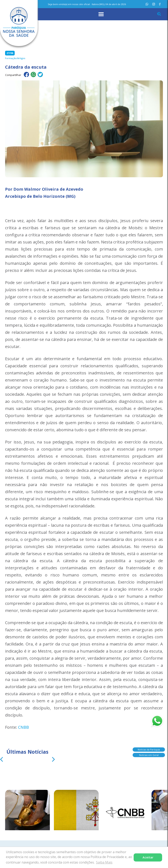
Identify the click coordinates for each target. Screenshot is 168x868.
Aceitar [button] (148, 857)
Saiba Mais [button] (104, 862)
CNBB (23, 727)
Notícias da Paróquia (149, 751)
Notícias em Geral (149, 756)
